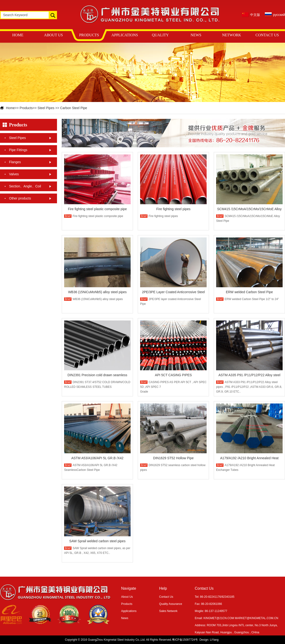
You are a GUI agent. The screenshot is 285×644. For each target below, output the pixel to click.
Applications (129, 611)
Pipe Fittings (18, 150)
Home (10, 108)
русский (279, 15)
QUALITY (160, 35)
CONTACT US (267, 35)
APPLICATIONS (125, 35)
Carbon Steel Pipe (74, 108)
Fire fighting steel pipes (173, 209)
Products (26, 108)
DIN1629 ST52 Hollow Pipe (173, 458)
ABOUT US (53, 35)
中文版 (255, 15)
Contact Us (166, 597)
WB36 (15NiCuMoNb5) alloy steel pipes (97, 292)
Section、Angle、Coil (25, 186)
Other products (20, 198)
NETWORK (232, 35)
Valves (14, 174)
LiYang (214, 640)
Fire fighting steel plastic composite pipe (97, 209)
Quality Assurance (171, 604)
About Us (127, 597)
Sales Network (168, 611)
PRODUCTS (89, 35)
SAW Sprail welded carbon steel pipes (97, 541)
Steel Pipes (46, 108)
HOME (18, 35)
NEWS (196, 35)
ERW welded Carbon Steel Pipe (249, 292)
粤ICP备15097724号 (185, 640)
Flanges (15, 162)
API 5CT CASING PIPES (173, 375)
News (125, 618)
